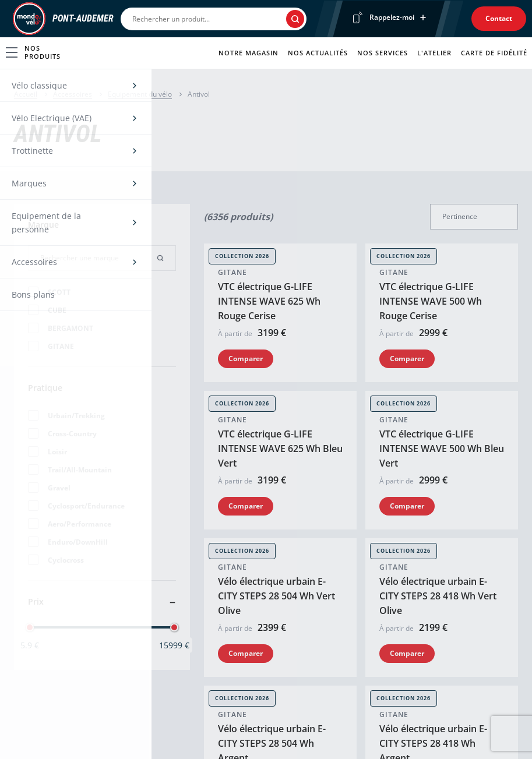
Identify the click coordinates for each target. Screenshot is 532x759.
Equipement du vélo (140, 94)
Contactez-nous (357, 602)
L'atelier (434, 53)
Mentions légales (209, 736)
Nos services (383, 53)
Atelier (183, 622)
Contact (499, 18)
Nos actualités (318, 53)
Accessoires (73, 94)
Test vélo (187, 643)
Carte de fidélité (494, 53)
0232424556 (37, 442)
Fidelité (184, 663)
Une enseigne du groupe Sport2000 (91, 736)
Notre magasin (249, 53)
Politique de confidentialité (381, 736)
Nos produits (33, 52)
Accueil (26, 94)
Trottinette (35, 643)
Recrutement (352, 643)
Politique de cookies (287, 736)
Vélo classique (42, 602)
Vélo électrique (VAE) (54, 622)
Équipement (38, 663)
